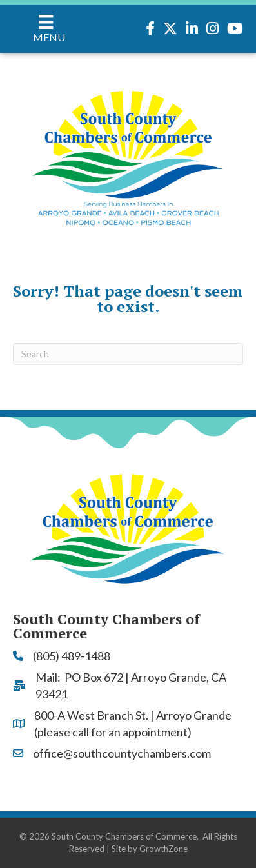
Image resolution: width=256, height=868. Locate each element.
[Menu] (46, 29)
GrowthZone (163, 849)
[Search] (128, 354)
